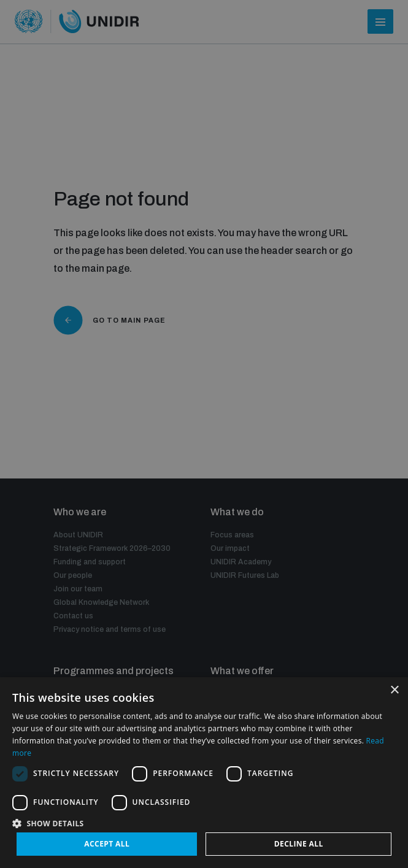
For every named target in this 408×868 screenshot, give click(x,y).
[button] (204, 822)
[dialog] (204, 434)
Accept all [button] (107, 844)
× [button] (394, 690)
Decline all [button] (299, 844)
